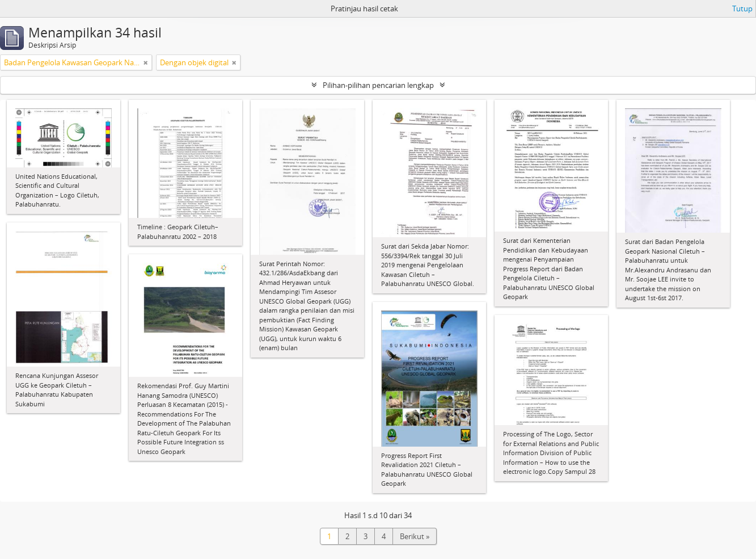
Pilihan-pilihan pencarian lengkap (378, 85)
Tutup (742, 9)
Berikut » (415, 536)
